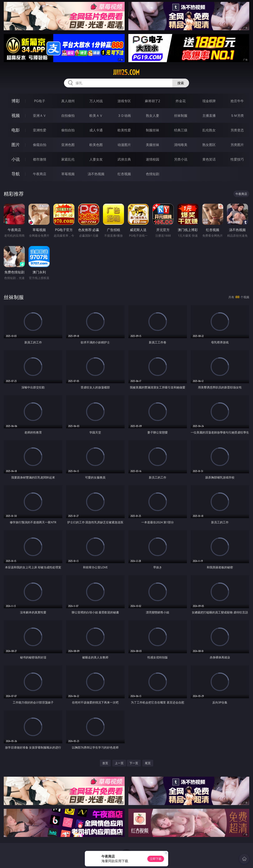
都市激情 (40, 159)
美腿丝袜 (153, 145)
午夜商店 (40, 174)
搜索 (181, 83)
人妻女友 (96, 159)
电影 (16, 130)
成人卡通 (96, 130)
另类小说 (181, 159)
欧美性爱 (124, 130)
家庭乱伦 (68, 159)
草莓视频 (68, 174)
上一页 (119, 763)
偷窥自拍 (40, 145)
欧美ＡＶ (96, 116)
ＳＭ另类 (237, 116)
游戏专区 (124, 101)
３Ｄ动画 (124, 116)
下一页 (134, 763)
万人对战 (96, 101)
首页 (105, 763)
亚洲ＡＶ (40, 116)
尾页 (148, 763)
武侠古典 (124, 159)
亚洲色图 (68, 145)
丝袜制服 (181, 116)
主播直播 (209, 116)
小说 (16, 159)
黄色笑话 (209, 159)
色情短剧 (153, 174)
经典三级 (181, 130)
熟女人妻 (153, 116)
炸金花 (181, 101)
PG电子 (39, 101)
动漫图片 (124, 145)
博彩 (16, 101)
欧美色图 (96, 145)
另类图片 (237, 145)
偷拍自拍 (68, 130)
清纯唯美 (181, 145)
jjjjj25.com (126, 72)
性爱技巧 (237, 159)
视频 (16, 115)
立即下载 (156, 859)
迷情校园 (153, 159)
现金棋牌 (209, 101)
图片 (16, 145)
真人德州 (68, 101)
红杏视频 (124, 174)
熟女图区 (209, 145)
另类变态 (237, 130)
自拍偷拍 (68, 116)
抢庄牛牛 (237, 101)
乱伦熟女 (209, 130)
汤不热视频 (96, 174)
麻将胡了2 (152, 101)
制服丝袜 (153, 130)
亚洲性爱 (40, 130)
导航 (16, 174)
